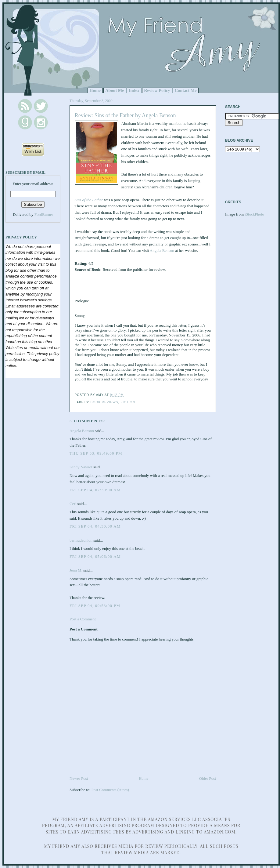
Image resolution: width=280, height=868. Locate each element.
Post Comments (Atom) (110, 790)
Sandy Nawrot (81, 467)
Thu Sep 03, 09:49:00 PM (96, 453)
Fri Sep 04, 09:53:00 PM (95, 606)
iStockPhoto (254, 214)
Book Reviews (104, 402)
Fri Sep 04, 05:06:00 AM (95, 556)
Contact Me (186, 90)
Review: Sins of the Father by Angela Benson (125, 115)
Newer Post (79, 778)
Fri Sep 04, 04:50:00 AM (95, 526)
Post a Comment (83, 619)
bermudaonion (81, 540)
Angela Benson (162, 251)
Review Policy (157, 90)
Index (134, 90)
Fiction (128, 402)
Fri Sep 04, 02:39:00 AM (95, 490)
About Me (115, 90)
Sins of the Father (89, 200)
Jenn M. (76, 570)
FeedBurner (44, 214)
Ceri (73, 504)
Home (95, 90)
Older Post (208, 778)
